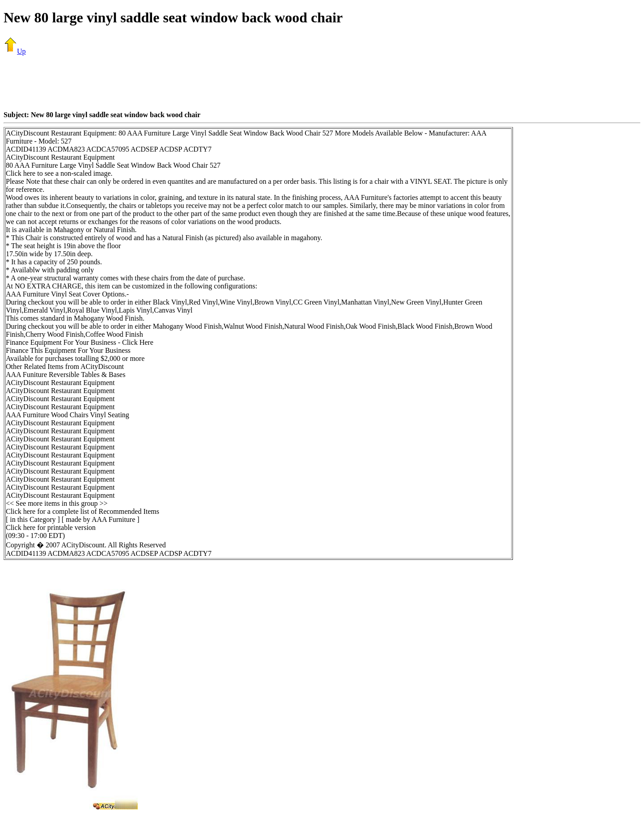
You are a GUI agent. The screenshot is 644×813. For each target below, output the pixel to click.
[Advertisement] (322, 83)
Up (15, 51)
